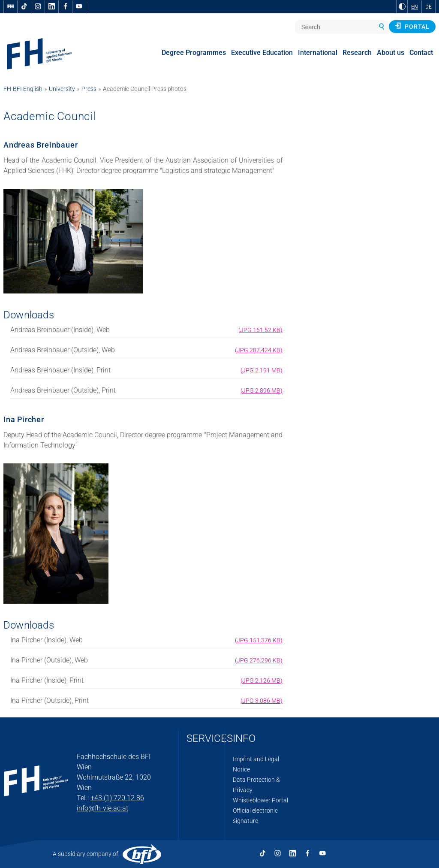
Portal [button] (412, 26)
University (62, 89)
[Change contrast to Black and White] (402, 6)
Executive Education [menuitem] (262, 53)
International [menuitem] (318, 53)
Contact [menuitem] (421, 53)
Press (89, 89)
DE (428, 7)
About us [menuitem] (391, 53)
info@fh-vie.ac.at (102, 808)
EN (415, 7)
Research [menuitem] (357, 53)
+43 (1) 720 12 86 (117, 798)
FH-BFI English (23, 89)
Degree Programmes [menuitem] (194, 53)
